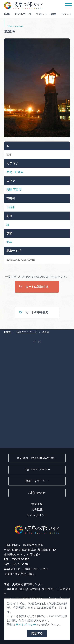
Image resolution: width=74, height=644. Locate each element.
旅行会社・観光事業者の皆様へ (37, 458)
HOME (8, 332)
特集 (7, 14)
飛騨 (9, 190)
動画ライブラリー (37, 481)
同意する (37, 633)
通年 (9, 242)
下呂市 (17, 190)
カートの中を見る (34, 313)
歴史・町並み (15, 172)
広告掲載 (37, 510)
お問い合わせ (37, 493)
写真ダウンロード (27, 332)
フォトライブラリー (37, 470)
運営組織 (37, 504)
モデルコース (23, 14)
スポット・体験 (46, 14)
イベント (66, 14)
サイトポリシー (37, 515)
